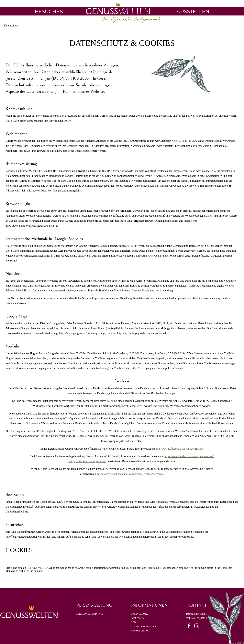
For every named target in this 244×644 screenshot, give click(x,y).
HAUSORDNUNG (140, 631)
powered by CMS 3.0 (236, 643)
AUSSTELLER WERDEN (144, 627)
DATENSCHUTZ (139, 614)
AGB (134, 622)
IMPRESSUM (138, 618)
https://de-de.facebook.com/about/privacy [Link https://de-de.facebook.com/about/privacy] (179, 449)
